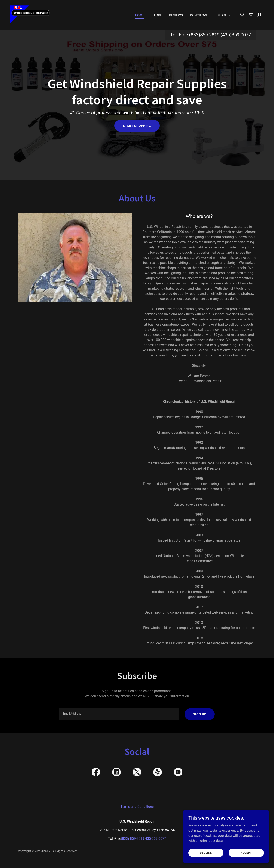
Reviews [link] (176, 15)
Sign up (200, 714)
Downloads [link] (200, 15)
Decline (206, 853)
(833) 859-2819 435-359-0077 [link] (144, 839)
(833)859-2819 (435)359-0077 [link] (220, 35)
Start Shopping (137, 126)
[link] (30, 14)
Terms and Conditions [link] (137, 807)
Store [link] (157, 15)
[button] (224, 15)
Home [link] (140, 15)
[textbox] (119, 714)
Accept (246, 853)
